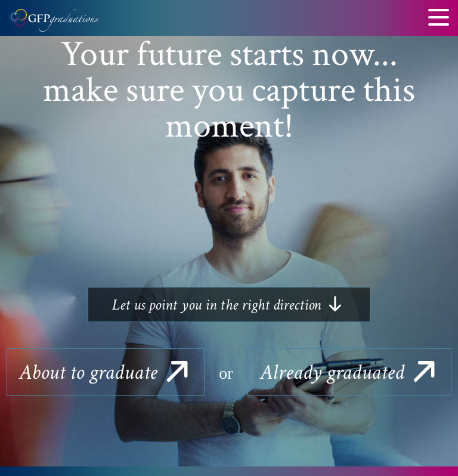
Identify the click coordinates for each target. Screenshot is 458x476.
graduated (349, 373)
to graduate (106, 373)
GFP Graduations (54, 24)
